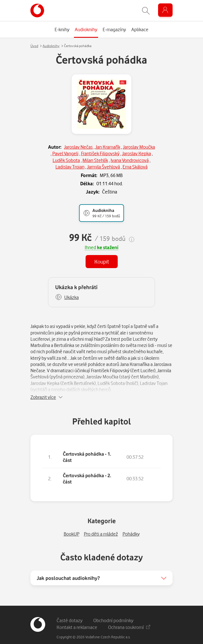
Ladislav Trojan (70, 167)
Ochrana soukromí (129, 619)
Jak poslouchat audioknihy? (68, 570)
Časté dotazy (70, 613)
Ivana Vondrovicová (130, 160)
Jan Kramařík (108, 147)
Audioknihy (51, 46)
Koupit (102, 261)
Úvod (34, 46)
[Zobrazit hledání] (146, 11)
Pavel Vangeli (65, 153)
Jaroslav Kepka (136, 153)
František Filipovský (100, 153)
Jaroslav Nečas (78, 147)
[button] (67, 297)
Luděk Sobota (66, 160)
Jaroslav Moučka (139, 147)
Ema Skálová (135, 167)
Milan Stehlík (95, 160)
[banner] (37, 10)
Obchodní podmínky (113, 613)
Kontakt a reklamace (77, 619)
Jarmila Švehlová (103, 167)
